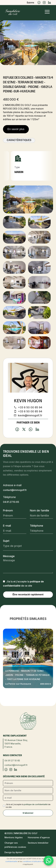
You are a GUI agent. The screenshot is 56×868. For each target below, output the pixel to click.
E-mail (7, 526)
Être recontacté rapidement (28, 595)
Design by (14, 852)
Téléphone (37, 526)
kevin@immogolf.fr (30, 415)
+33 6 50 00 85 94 (30, 407)
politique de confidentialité (36, 804)
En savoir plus (16, 129)
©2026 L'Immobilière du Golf (21, 833)
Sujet (6, 541)
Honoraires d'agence (39, 837)
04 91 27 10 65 (12, 761)
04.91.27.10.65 (11, 502)
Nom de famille (39, 510)
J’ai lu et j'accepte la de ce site (28, 806)
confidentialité (11, 861)
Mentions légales (14, 837)
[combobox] (28, 546)
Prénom (8, 510)
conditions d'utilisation (32, 861)
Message (9, 556)
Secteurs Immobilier (38, 843)
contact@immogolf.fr (15, 490)
